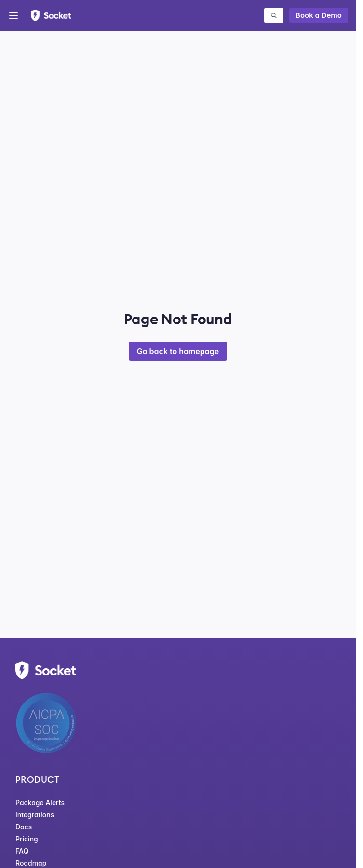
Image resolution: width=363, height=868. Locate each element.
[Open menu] (13, 15)
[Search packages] (274, 15)
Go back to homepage (178, 351)
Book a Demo (319, 15)
